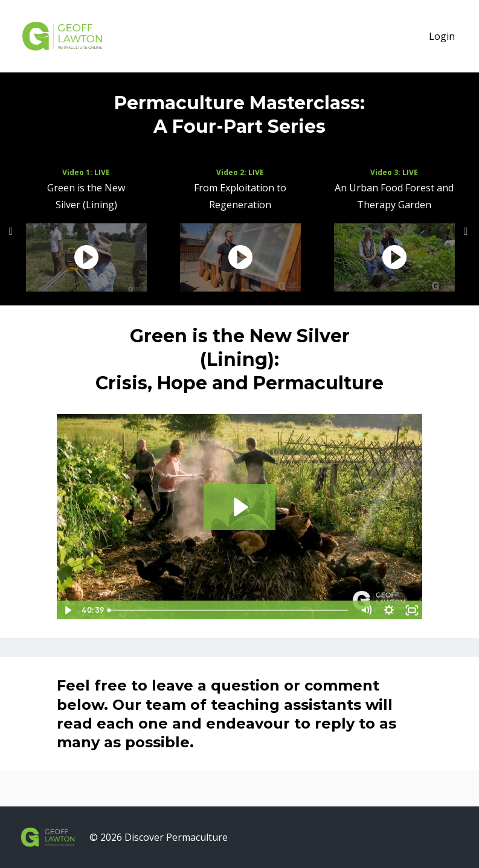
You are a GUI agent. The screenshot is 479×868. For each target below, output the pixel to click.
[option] (86, 231)
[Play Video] (68, 610)
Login (442, 36)
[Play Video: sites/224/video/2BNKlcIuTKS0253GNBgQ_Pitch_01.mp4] (240, 507)
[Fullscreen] (411, 610)
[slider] (229, 610)
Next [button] (467, 237)
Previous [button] (12, 237)
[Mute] (365, 610)
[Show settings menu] (388, 610)
